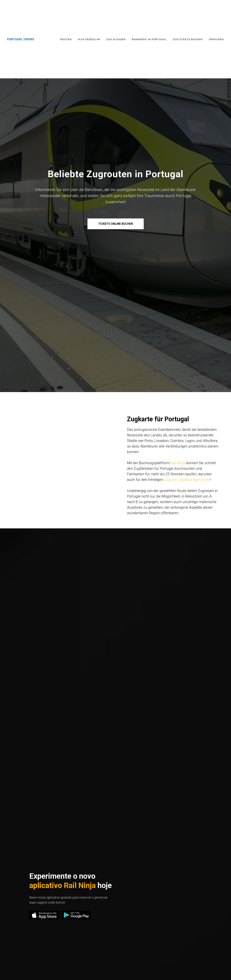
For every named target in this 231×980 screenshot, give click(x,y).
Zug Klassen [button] (116, 39)
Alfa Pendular (89, 39)
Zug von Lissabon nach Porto (187, 480)
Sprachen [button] (216, 39)
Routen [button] (66, 39)
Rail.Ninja (178, 463)
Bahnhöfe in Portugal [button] (149, 39)
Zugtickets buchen (188, 39)
